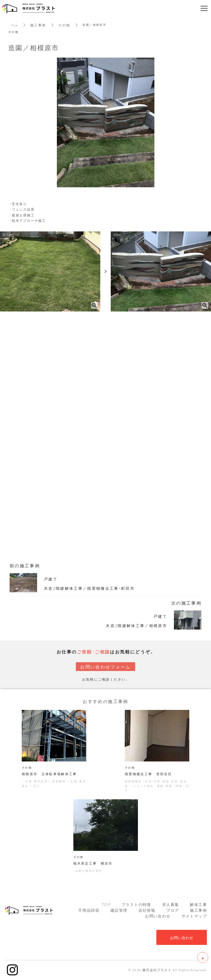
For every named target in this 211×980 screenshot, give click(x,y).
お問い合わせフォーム (105, 667)
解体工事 (198, 905)
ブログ (173, 911)
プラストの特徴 (136, 905)
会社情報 (147, 911)
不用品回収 (89, 911)
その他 (64, 25)
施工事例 (38, 25)
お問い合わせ (158, 916)
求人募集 (171, 905)
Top (14, 25)
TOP (106, 905)
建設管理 (119, 911)
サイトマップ (194, 916)
